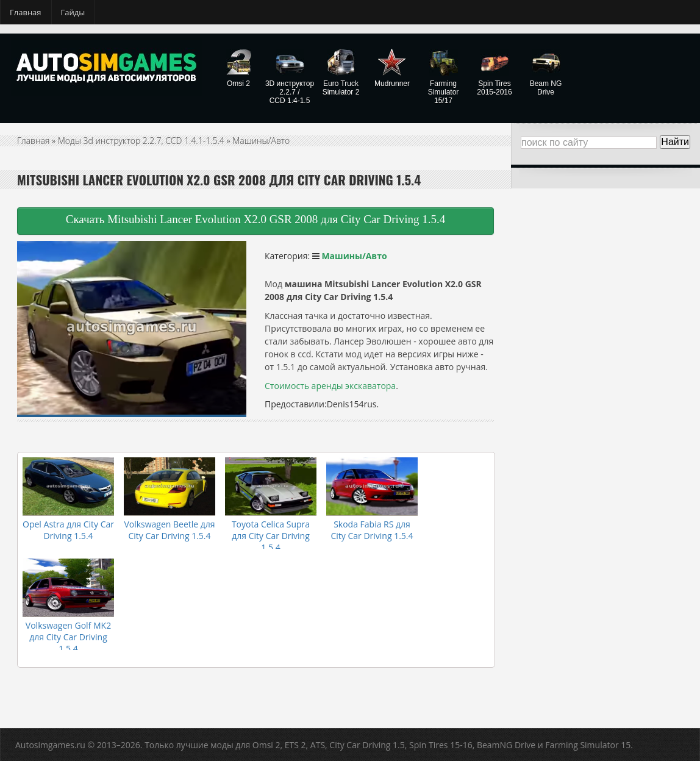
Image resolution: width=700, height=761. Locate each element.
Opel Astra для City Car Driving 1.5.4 (68, 530)
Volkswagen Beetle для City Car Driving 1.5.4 (169, 530)
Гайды (73, 12)
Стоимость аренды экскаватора (330, 386)
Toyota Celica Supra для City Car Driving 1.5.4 (271, 536)
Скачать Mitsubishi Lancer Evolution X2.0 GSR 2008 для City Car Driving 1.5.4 (256, 219)
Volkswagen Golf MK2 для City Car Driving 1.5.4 (68, 637)
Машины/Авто (261, 141)
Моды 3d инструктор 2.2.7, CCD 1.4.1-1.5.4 (141, 141)
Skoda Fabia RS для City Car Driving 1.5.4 (372, 530)
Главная (26, 12)
